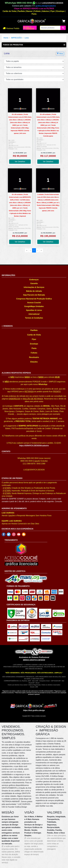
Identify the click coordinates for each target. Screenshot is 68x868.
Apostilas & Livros (34, 310)
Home (6, 38)
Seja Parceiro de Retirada (34, 295)
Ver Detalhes (20, 162)
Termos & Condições (34, 318)
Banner (29, 11)
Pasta (34, 14)
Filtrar (60, 54)
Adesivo (45, 11)
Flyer (53, 11)
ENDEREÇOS (14, 399)
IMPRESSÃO (16, 38)
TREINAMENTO (11, 540)
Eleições (34, 362)
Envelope (60, 11)
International (34, 314)
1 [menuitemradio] (34, 250)
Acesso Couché (34, 303)
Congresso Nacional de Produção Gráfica (34, 299)
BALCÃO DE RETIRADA (33, 399)
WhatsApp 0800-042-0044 (20, 3)
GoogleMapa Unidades (34, 306)
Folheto (37, 11)
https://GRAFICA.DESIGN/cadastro (34, 446)
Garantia (34, 283)
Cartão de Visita (10, 11)
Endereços (34, 280)
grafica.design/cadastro (46, 6)
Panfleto (21, 11)
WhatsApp (43, 384)
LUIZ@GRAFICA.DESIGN (52, 3)
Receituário (34, 357)
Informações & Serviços (34, 287)
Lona (27, 38)
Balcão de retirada (34, 291)
